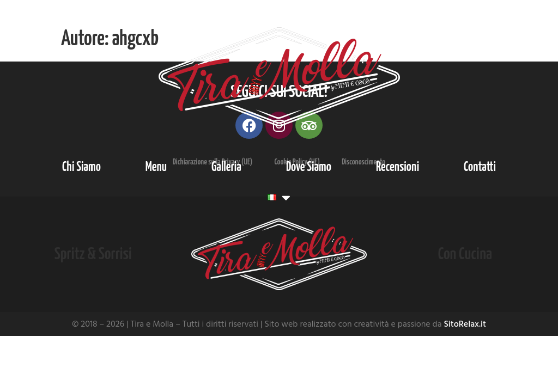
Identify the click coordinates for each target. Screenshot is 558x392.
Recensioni (398, 167)
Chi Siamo (81, 167)
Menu (156, 167)
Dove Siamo (309, 167)
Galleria (226, 167)
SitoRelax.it (465, 324)
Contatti (480, 167)
